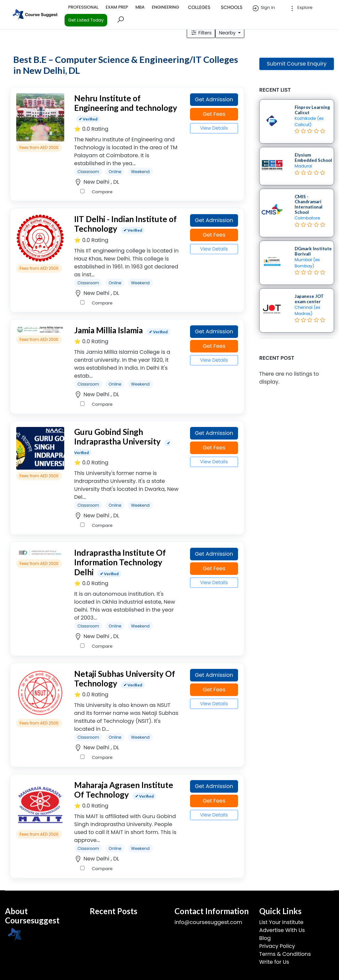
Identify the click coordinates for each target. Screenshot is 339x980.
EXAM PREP (117, 7)
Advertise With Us (282, 930)
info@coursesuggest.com (208, 922)
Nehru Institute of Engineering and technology (126, 103)
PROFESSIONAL (83, 7)
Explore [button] (301, 8)
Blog (265, 938)
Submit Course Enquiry (297, 64)
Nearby (228, 33)
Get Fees (214, 114)
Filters (201, 33)
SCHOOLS (232, 7)
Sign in (263, 8)
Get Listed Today (86, 20)
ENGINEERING (166, 7)
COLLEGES (199, 7)
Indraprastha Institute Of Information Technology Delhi (120, 562)
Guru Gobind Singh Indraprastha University (117, 437)
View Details (214, 128)
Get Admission (214, 99)
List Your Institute (281, 922)
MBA (140, 7)
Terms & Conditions (285, 954)
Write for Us (274, 962)
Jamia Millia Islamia (108, 330)
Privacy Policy (277, 946)
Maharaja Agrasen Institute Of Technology (124, 790)
